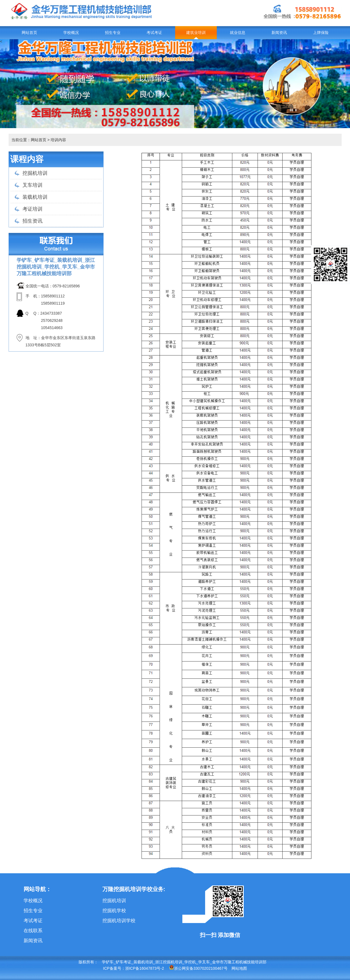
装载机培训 (35, 197)
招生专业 (113, 33)
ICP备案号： (114, 968)
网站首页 (29, 33)
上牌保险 (321, 33)
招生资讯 (32, 221)
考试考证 (154, 33)
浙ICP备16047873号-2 (145, 968)
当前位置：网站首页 (29, 140)
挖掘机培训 (35, 173)
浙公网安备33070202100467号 (198, 968)
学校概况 (71, 33)
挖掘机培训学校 (119, 921)
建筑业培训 (196, 33)
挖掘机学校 (114, 911)
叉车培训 (32, 185)
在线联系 (33, 931)
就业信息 (238, 33)
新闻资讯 (279, 33)
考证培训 (32, 209)
